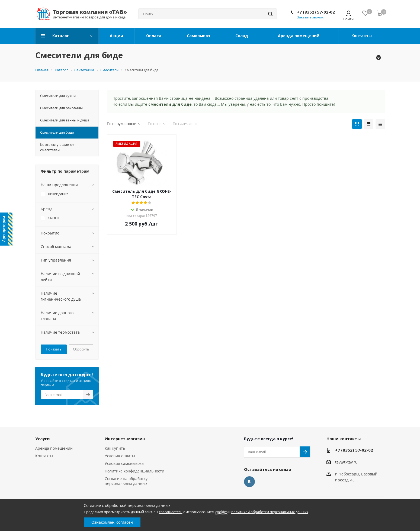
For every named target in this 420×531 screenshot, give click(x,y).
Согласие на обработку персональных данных (126, 481)
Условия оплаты (120, 456)
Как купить (115, 448)
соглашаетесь (171, 512)
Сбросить (81, 349)
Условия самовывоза (124, 463)
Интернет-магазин (125, 439)
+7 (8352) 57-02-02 (316, 12)
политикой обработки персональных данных (270, 512)
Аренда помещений (54, 448)
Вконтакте (249, 482)
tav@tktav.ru (346, 462)
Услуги (42, 439)
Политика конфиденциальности (134, 471)
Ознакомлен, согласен (112, 522)
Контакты (44, 456)
